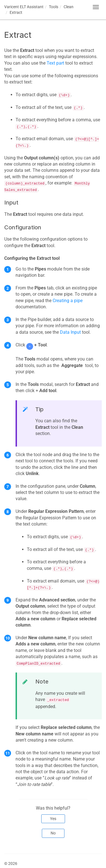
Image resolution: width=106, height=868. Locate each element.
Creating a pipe (68, 301)
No (53, 833)
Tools (54, 7)
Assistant (24, 7)
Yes (53, 819)
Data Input (70, 332)
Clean (69, 7)
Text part (55, 63)
